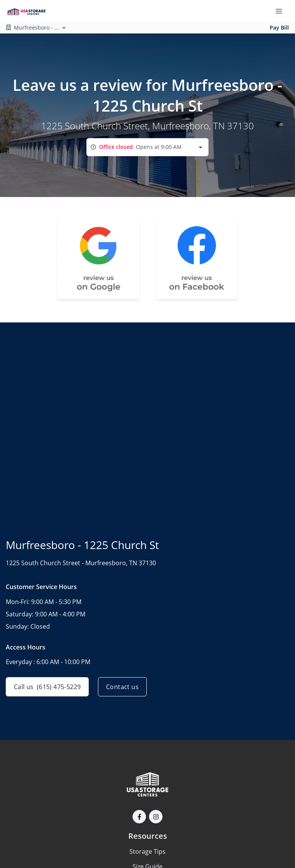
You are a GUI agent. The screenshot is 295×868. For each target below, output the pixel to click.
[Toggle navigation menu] (282, 11)
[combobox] (147, 147)
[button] (139, 817)
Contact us (122, 687)
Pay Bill (279, 28)
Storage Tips (147, 851)
